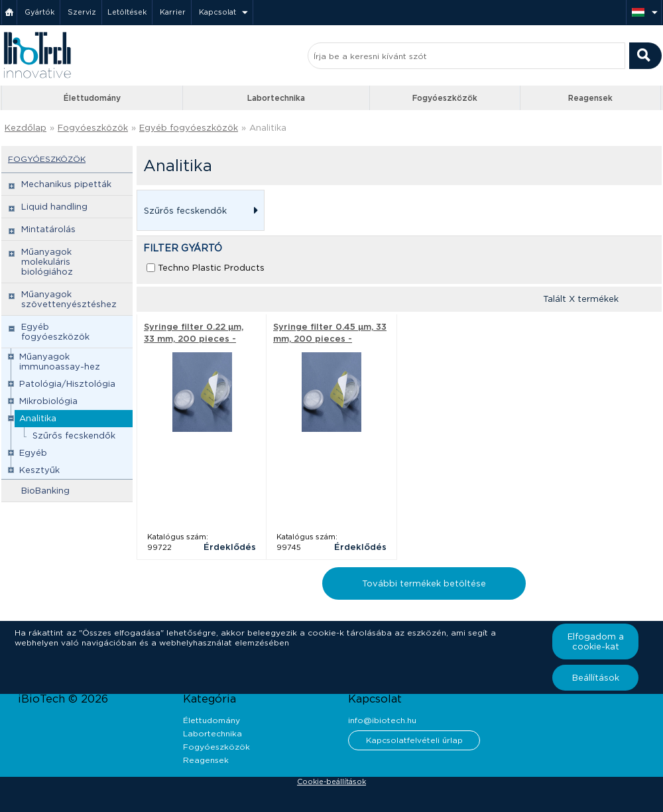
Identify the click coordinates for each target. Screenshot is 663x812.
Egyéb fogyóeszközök (189, 128)
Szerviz (82, 12)
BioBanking (45, 491)
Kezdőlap (26, 128)
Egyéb (33, 453)
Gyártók (39, 12)
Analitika (268, 128)
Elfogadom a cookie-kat (596, 642)
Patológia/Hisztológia (67, 384)
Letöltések (127, 12)
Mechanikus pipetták (66, 184)
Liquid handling (54, 207)
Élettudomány (92, 98)
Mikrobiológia (48, 401)
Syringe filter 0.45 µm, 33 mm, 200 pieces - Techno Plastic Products (330, 339)
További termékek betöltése (424, 583)
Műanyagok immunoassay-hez (60, 362)
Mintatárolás (48, 229)
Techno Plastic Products (211, 268)
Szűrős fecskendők (74, 436)
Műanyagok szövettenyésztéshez (69, 299)
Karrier (173, 12)
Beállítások (596, 678)
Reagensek (590, 98)
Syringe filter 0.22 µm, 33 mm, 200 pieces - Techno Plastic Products (199, 339)
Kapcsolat (217, 12)
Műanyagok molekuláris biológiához (47, 262)
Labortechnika (276, 98)
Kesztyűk (39, 470)
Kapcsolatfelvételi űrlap (414, 740)
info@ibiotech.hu (382, 720)
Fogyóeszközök (445, 98)
